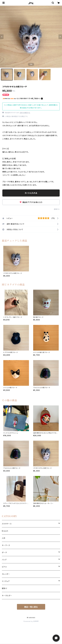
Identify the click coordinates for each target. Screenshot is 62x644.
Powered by (31, 621)
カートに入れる (31, 193)
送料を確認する (25, 113)
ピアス (4, 567)
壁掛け (4, 588)
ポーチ (4, 552)
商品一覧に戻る (31, 607)
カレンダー (6, 574)
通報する (57, 209)
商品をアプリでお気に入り (31, 202)
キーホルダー (7, 596)
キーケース (6, 545)
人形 (4, 538)
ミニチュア (6, 581)
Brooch (5, 531)
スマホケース (7, 524)
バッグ (4, 560)
